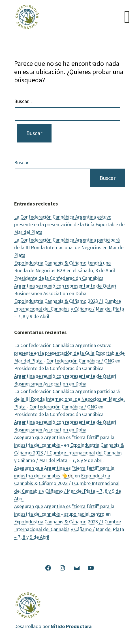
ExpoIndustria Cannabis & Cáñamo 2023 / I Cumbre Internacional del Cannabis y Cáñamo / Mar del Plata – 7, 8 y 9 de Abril (69, 309)
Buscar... (23, 101)
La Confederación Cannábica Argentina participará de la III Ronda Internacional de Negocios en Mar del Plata (69, 247)
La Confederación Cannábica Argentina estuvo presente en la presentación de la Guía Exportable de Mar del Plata (69, 224)
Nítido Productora (71, 626)
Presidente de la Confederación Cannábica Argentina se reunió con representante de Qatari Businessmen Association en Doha (65, 286)
